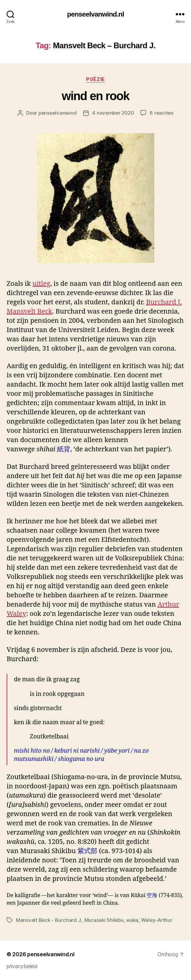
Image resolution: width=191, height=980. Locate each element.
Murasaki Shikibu (104, 920)
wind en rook (95, 96)
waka (132, 920)
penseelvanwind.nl (96, 14)
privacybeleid (22, 966)
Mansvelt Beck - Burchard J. (49, 920)
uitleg (41, 284)
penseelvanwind (57, 113)
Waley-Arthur (157, 920)
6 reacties (161, 113)
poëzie (95, 79)
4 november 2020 (113, 113)
